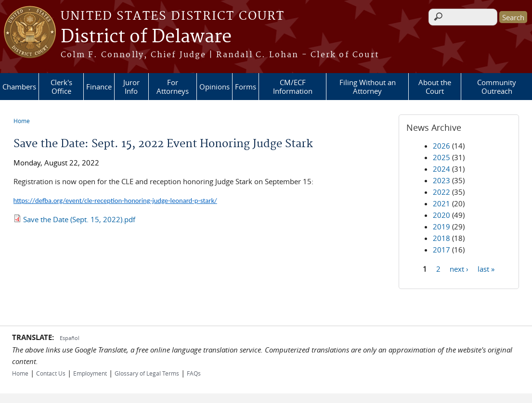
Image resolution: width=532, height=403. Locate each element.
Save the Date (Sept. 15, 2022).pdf (79, 219)
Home (22, 121)
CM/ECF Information (293, 87)
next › (459, 268)
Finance (99, 87)
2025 (441, 157)
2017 (441, 250)
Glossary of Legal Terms (147, 373)
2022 (441, 192)
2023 (441, 180)
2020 (441, 215)
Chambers (19, 87)
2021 (441, 203)
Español (70, 338)
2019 (441, 227)
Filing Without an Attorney (368, 87)
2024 (441, 169)
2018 (441, 238)
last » (486, 268)
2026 (441, 146)
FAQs (194, 373)
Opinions (214, 87)
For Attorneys (173, 87)
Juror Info (131, 87)
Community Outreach (497, 87)
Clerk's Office (61, 87)
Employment (90, 373)
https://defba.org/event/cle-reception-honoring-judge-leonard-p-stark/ (115, 201)
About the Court (435, 87)
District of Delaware (146, 37)
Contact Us (51, 373)
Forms (246, 87)
